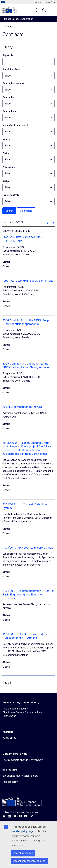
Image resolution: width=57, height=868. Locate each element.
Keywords (8, 55)
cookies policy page (23, 831)
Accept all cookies (23, 853)
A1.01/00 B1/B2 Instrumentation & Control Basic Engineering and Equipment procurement (28, 594)
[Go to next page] (51, 683)
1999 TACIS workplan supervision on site (28, 281)
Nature (6, 139)
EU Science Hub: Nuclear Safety (20, 776)
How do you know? (44, 2)
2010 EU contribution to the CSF (23, 407)
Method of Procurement (15, 125)
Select (8, 76)
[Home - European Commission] (10, 10)
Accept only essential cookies (29, 861)
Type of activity (11, 195)
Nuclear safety (10, 782)
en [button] (37, 10)
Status (6, 181)
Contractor (8, 97)
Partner (6, 153)
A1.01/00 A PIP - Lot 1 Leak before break (28, 548)
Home (8, 26)
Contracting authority (14, 83)
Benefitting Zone (11, 69)
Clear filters (26, 211)
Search (9, 211)
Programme (9, 167)
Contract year (10, 111)
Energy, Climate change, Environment (23, 760)
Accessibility (9, 738)
